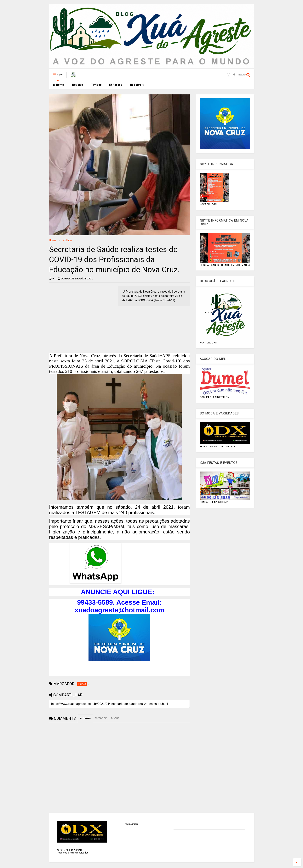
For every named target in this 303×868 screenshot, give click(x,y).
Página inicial (131, 824)
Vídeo (96, 85)
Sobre (137, 85)
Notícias (77, 85)
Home (58, 85)
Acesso (116, 85)
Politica (67, 240)
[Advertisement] (82, 313)
